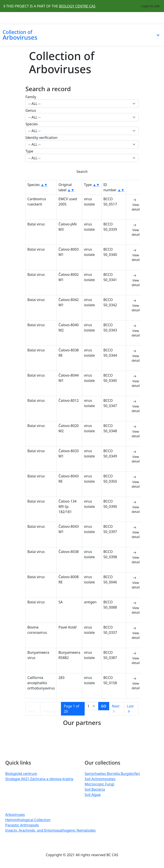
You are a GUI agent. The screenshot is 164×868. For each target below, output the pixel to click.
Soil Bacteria (95, 789)
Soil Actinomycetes (100, 779)
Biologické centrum (21, 774)
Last (130, 708)
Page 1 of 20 (71, 709)
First (32, 709)
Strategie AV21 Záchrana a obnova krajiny (39, 779)
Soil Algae (93, 795)
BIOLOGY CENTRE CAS (77, 6)
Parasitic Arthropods (22, 825)
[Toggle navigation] (159, 18)
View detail (136, 205)
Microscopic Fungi (99, 784)
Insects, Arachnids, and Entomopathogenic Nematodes (50, 830)
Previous (50, 709)
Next (116, 708)
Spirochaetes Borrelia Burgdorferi (112, 774)
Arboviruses (15, 815)
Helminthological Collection (28, 820)
